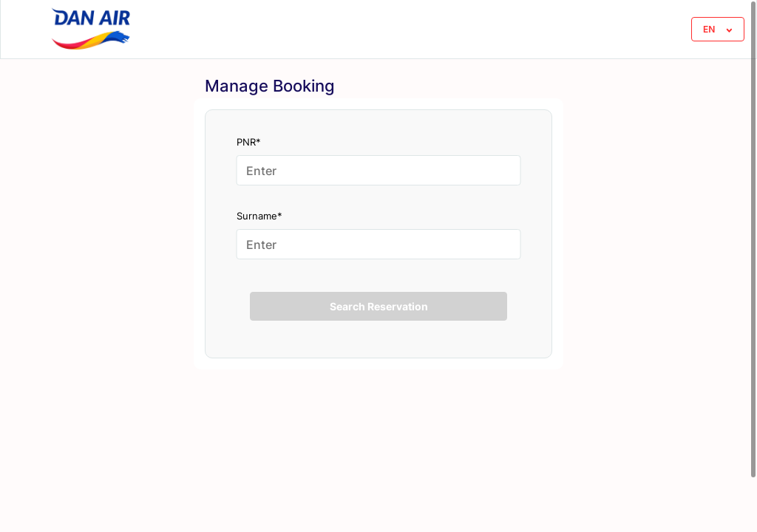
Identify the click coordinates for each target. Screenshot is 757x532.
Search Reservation (379, 306)
